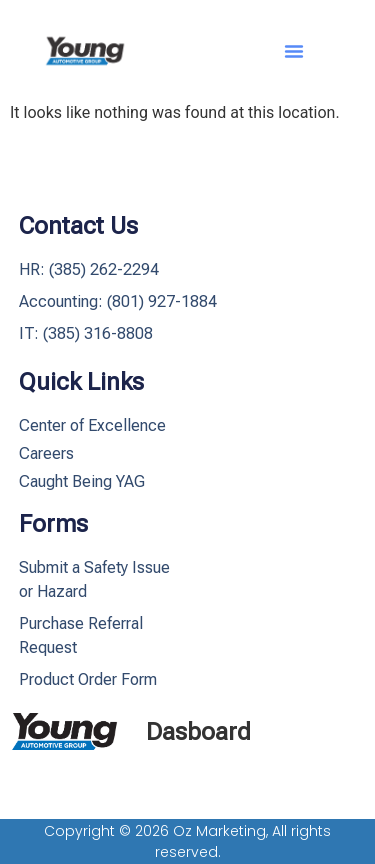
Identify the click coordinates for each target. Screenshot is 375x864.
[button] (294, 51)
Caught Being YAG (82, 481)
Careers (46, 453)
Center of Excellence (92, 425)
